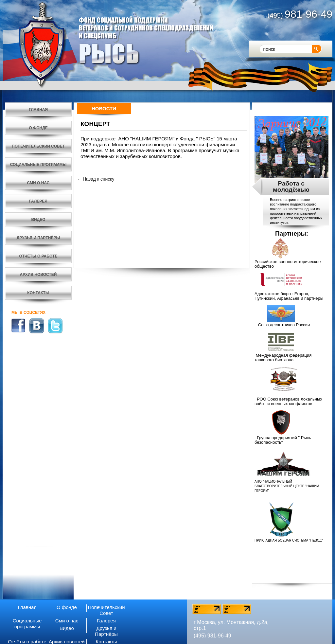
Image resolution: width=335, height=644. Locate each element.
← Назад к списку (96, 179)
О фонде (67, 607)
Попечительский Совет (106, 610)
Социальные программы (27, 624)
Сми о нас (67, 621)
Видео (67, 628)
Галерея (106, 621)
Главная (27, 607)
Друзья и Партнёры (106, 631)
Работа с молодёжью (291, 187)
